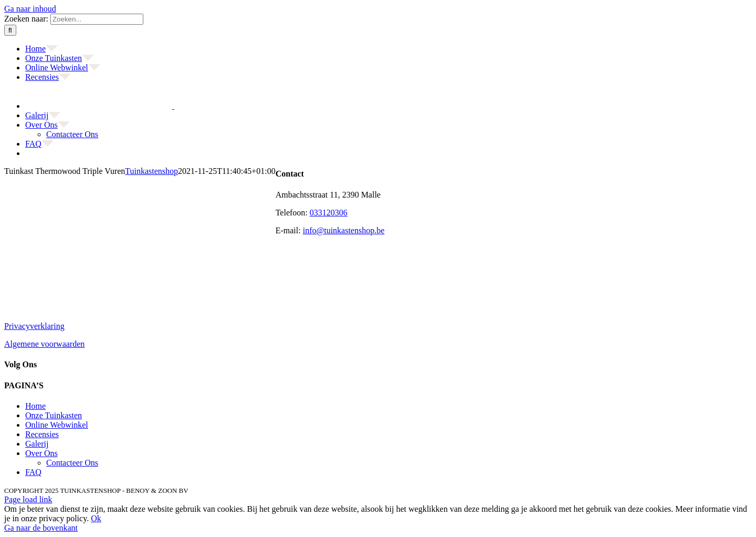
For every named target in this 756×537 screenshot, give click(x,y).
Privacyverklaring (34, 326)
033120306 (329, 213)
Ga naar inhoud (30, 9)
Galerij (37, 444)
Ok (96, 518)
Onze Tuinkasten (54, 415)
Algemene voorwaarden (44, 344)
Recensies (42, 434)
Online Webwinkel (57, 425)
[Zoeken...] (97, 19)
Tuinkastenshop (151, 171)
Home (35, 406)
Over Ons (41, 453)
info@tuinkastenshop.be (344, 230)
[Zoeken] (10, 30)
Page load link (28, 499)
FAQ (33, 472)
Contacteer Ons (72, 463)
